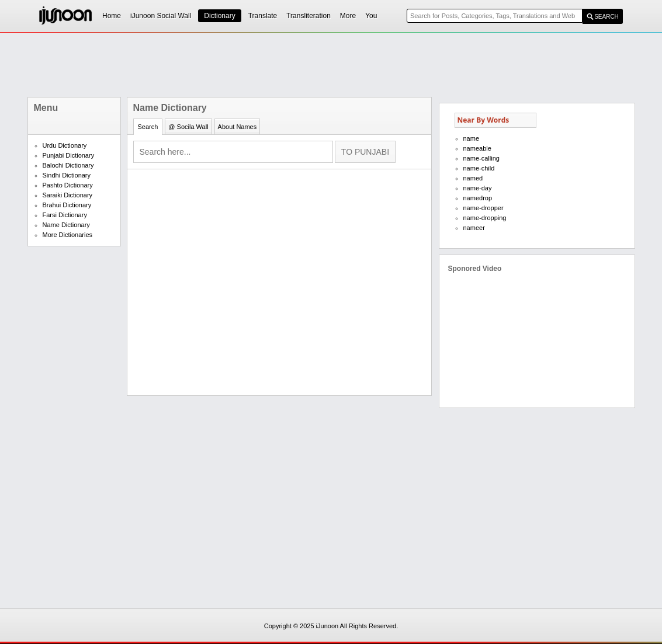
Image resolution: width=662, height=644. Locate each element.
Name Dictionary (66, 225)
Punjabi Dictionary (69, 155)
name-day (478, 188)
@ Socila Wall (188, 127)
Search (148, 127)
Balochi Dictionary (68, 165)
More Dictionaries (68, 235)
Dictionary (219, 16)
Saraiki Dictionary (68, 195)
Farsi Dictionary (65, 215)
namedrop (478, 198)
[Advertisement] (331, 65)
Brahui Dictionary (67, 205)
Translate (263, 16)
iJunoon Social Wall (161, 16)
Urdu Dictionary (65, 145)
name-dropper (483, 208)
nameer (474, 228)
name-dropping (485, 218)
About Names (238, 127)
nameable (477, 148)
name (472, 138)
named (473, 178)
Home (112, 16)
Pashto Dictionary (68, 185)
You (371, 16)
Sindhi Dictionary (67, 175)
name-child (479, 168)
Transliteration (309, 16)
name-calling (481, 158)
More (348, 16)
